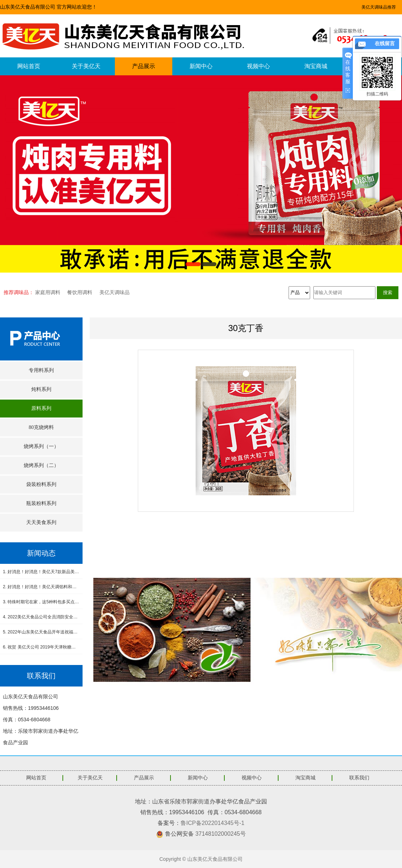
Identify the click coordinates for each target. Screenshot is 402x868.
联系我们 (359, 778)
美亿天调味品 (114, 292)
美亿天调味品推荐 (379, 7)
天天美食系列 (41, 522)
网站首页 (29, 66)
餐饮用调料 (80, 292)
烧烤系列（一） (41, 446)
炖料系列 (41, 389)
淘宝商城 (316, 66)
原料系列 (41, 408)
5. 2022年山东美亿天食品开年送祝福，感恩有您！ (41, 632)
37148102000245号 (221, 834)
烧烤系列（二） (41, 465)
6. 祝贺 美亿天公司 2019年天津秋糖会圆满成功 (41, 647)
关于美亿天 (86, 66)
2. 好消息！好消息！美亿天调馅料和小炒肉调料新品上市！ (41, 587)
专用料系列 (41, 370)
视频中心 (258, 66)
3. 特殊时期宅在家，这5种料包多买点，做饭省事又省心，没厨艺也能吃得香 (41, 602)
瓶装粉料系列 (41, 503)
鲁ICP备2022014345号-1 (212, 823)
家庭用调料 (48, 292)
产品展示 (144, 66)
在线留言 (385, 44)
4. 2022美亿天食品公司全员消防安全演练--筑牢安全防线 (41, 617)
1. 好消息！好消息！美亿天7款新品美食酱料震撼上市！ (41, 572)
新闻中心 (201, 66)
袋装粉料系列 (41, 484)
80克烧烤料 (41, 427)
